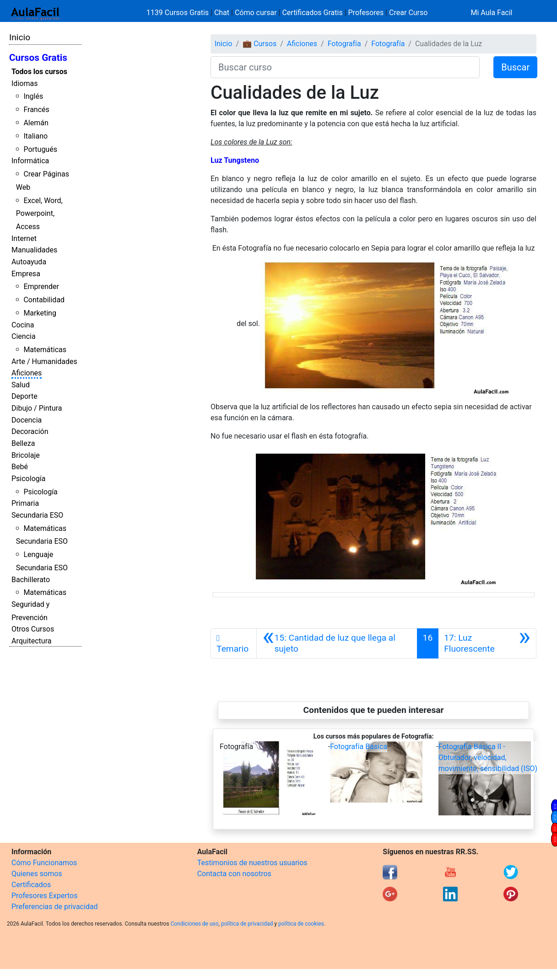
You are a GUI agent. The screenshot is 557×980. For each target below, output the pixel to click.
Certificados (31, 885)
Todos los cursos (39, 72)
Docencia (27, 420)
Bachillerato (31, 580)
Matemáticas (45, 350)
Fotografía (344, 44)
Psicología (28, 479)
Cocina (23, 325)
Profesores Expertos (44, 896)
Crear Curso (408, 13)
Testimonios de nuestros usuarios (252, 863)
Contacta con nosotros (234, 874)
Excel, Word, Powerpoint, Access (39, 214)
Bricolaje (26, 455)
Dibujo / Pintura (37, 408)
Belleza (23, 443)
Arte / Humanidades (44, 361)
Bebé (20, 467)
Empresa (26, 274)
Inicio (20, 37)
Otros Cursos (33, 629)
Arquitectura (31, 641)
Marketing (40, 313)
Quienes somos (37, 874)
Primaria (25, 503)
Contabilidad (44, 300)
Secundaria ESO (37, 515)
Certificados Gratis (312, 13)
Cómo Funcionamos (44, 863)
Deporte (24, 396)
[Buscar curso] (345, 67)
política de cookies (301, 924)
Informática (30, 161)
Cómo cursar (256, 13)
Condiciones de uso (195, 924)
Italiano (35, 136)
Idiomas (24, 83)
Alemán (36, 123)
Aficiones (27, 373)
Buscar (515, 67)
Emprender (41, 287)
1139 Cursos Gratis (178, 13)
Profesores (366, 13)
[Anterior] (337, 643)
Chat (222, 13)
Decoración (30, 431)
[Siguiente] (487, 643)
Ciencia (24, 336)
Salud (21, 385)
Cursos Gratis (38, 58)
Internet (24, 238)
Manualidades (34, 250)
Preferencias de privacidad (55, 907)
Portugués (40, 149)
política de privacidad (247, 924)
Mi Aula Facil (491, 13)
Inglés (33, 96)
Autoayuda (29, 262)
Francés (36, 110)
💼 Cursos (260, 44)
